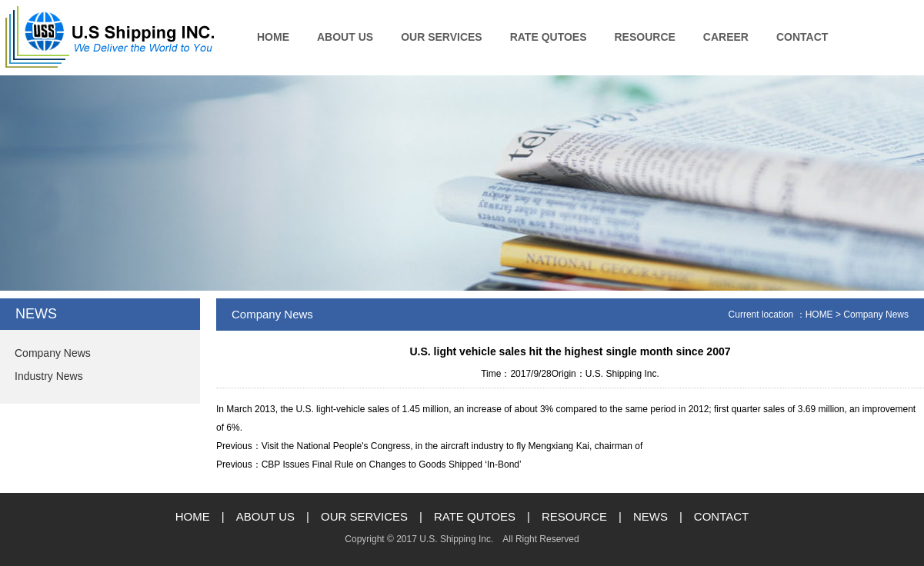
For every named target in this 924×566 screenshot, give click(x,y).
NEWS (650, 516)
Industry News (49, 376)
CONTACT (802, 37)
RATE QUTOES (549, 37)
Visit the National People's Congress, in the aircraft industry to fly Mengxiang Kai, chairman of (452, 446)
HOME (273, 37)
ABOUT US (345, 37)
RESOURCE (645, 37)
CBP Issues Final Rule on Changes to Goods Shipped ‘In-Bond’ (392, 464)
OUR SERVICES (442, 37)
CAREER (726, 37)
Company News (53, 353)
